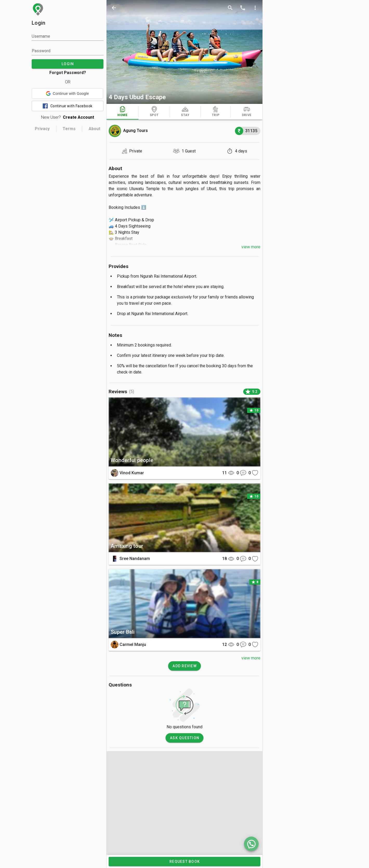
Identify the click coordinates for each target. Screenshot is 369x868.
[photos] (184, 52)
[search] (230, 8)
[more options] (255, 8)
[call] (243, 8)
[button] (67, 94)
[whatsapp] (251, 844)
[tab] (123, 112)
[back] (114, 8)
